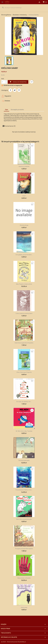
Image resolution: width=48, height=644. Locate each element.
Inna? (24, 196)
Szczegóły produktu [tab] (17, 110)
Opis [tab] (7, 110)
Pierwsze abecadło (24, 460)
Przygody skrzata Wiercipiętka (24, 549)
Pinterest (19, 90)
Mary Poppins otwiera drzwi (24, 284)
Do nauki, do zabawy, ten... (24, 402)
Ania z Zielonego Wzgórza (24, 372)
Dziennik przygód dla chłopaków (24, 343)
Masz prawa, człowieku (24, 578)
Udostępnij (10, 90)
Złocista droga (24, 225)
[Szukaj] (24, 8)
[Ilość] (3, 82)
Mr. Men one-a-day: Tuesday (24, 431)
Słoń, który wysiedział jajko (24, 519)
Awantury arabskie (24, 166)
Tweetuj (15, 90)
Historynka (24, 607)
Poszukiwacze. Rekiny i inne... (24, 490)
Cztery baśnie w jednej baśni (24, 313)
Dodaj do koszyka (18, 82)
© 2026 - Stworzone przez (10, 642)
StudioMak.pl (22, 642)
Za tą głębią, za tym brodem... (24, 255)
